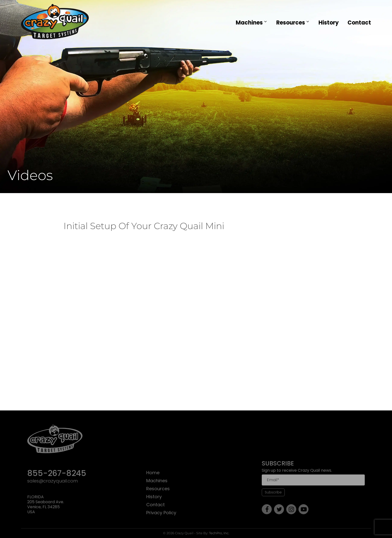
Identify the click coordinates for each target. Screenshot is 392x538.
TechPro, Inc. (219, 533)
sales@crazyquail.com (52, 481)
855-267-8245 (57, 474)
